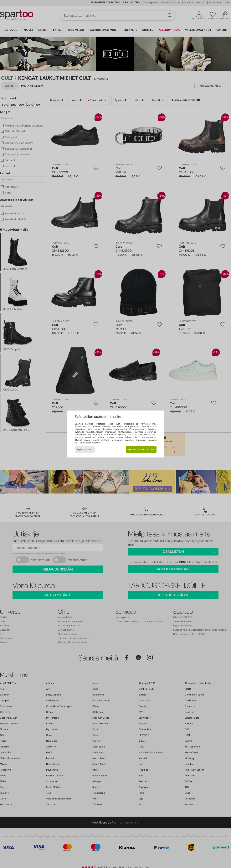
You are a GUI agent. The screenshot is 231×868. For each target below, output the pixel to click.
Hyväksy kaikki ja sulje (141, 449)
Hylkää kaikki (85, 449)
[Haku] (170, 16)
